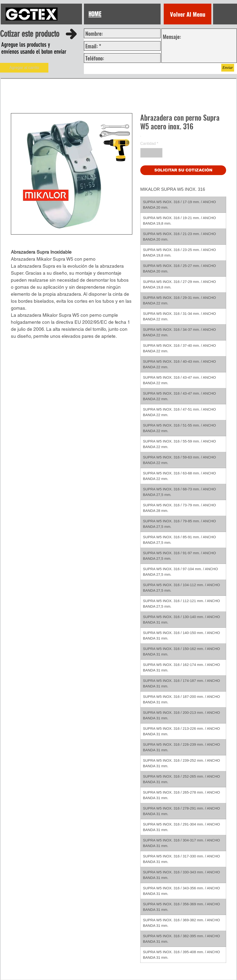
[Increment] (158, 153)
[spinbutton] (151, 153)
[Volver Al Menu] (188, 14)
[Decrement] (144, 153)
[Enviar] (228, 68)
